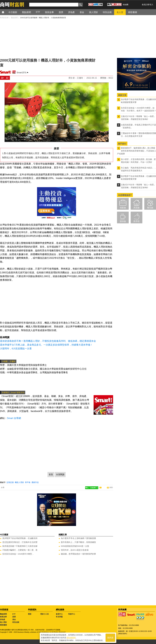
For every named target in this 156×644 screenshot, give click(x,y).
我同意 (110, 638)
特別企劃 (16, 622)
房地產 (3, 619)
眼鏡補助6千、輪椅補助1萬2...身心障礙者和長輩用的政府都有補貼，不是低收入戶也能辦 (136, 151)
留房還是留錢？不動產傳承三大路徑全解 (20, 546)
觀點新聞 (3, 614)
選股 (30, 614)
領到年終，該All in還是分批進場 (75, 550)
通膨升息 (35, 482)
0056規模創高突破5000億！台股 (75, 546)
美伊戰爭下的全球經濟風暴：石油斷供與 (20, 538)
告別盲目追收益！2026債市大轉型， (18, 554)
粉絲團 (126, 5)
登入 (151, 5)
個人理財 (3, 622)
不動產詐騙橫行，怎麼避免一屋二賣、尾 (20, 550)
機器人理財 (19, 482)
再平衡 (28, 482)
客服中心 (72, 614)
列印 (111, 487)
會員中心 (59, 614)
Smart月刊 (22, 73)
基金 (14, 619)
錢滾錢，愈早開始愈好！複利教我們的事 (78, 554)
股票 (14, 617)
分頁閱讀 (60, 474)
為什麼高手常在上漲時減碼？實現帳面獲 (78, 538)
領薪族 (123, 208)
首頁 (5, 12)
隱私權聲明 (71, 638)
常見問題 (59, 617)
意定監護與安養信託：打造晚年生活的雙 (20, 542)
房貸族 (136, 208)
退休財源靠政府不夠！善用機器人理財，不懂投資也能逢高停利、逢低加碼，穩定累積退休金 (48, 341)
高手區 (136, 221)
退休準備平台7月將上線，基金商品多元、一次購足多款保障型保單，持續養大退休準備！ (46, 345)
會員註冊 (145, 5)
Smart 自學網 (14, 418)
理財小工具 (45, 614)
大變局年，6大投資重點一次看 (16, 349)
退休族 (123, 221)
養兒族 (150, 208)
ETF (14, 614)
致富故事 (3, 617)
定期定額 (10, 482)
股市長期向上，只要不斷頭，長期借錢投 (78, 542)
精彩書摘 (3, 625)
